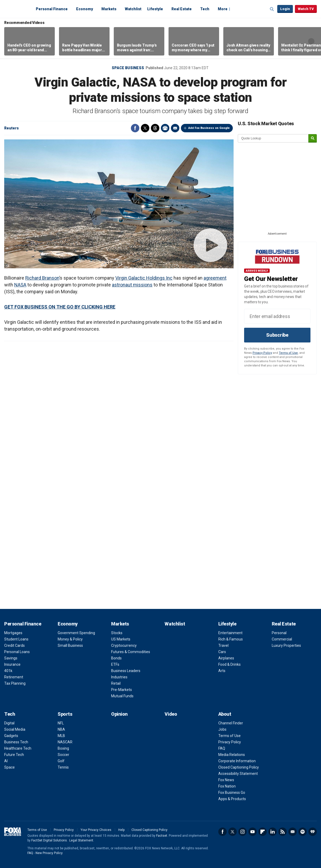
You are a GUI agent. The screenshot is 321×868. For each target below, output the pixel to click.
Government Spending (76, 633)
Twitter (145, 128)
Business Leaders (126, 671)
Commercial (282, 639)
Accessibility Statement (238, 774)
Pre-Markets (122, 690)
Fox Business (17, 9)
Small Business (70, 645)
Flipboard (263, 832)
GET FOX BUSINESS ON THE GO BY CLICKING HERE (60, 307)
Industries (119, 677)
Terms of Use (288, 353)
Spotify (303, 832)
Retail (116, 683)
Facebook (135, 128)
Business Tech (16, 742)
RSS (283, 832)
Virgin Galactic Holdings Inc (144, 278)
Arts (222, 671)
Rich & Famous (231, 639)
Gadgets (11, 736)
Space (9, 767)
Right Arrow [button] (311, 41)
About (225, 714)
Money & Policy (70, 639)
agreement (215, 278)
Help (121, 830)
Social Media (15, 729)
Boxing (63, 748)
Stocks (117, 633)
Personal (279, 633)
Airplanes (226, 658)
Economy (85, 9)
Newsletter (293, 832)
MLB (61, 736)
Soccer (63, 755)
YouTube (253, 832)
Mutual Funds (122, 696)
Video (171, 714)
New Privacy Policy (49, 853)
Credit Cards (14, 645)
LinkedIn (273, 832)
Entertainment (230, 633)
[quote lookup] (273, 138)
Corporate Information (237, 761)
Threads (155, 128)
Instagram (243, 832)
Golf (61, 761)
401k (8, 671)
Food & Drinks (229, 664)
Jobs (222, 729)
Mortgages (13, 633)
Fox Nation (227, 786)
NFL (61, 723)
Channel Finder (231, 723)
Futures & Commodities (131, 652)
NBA (61, 729)
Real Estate (182, 9)
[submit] (313, 138)
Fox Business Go (232, 793)
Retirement (14, 677)
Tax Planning (15, 683)
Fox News (226, 780)
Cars (222, 652)
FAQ (222, 748)
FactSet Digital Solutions (49, 840)
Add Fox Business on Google (209, 128)
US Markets (121, 639)
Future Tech (14, 755)
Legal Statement (81, 840)
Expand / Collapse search (272, 9)
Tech (205, 9)
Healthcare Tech (18, 748)
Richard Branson (42, 278)
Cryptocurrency (124, 645)
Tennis (63, 767)
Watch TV (306, 9)
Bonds (116, 658)
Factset (162, 836)
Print (165, 128)
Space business (128, 68)
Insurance (12, 664)
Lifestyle (155, 9)
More (223, 9)
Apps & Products (232, 799)
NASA (20, 285)
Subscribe (277, 335)
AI (6, 761)
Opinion (119, 714)
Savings (11, 658)
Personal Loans (17, 652)
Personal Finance (52, 9)
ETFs (115, 664)
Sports (65, 714)
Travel (223, 645)
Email (175, 128)
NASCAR (65, 742)
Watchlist (133, 9)
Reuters (11, 128)
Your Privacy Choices (96, 830)
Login (285, 9)
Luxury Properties (286, 645)
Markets (109, 9)
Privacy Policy (262, 353)
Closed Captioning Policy (239, 767)
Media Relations (232, 755)
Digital (9, 723)
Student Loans (16, 639)
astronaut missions (132, 285)
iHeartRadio (313, 832)
